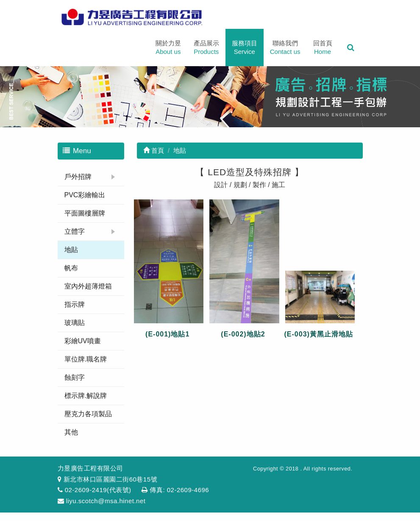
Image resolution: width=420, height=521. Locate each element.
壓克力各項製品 (88, 414)
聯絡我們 (285, 48)
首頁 (154, 150)
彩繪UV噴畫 (83, 341)
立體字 (75, 231)
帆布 (71, 268)
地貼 (71, 250)
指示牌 (75, 304)
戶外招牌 (78, 177)
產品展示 (206, 48)
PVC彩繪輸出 (85, 195)
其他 (71, 432)
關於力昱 (168, 48)
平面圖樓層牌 (85, 213)
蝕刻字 (75, 377)
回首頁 (323, 48)
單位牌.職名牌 (86, 359)
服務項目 (245, 48)
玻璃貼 (75, 323)
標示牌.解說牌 (86, 396)
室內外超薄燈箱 (88, 286)
